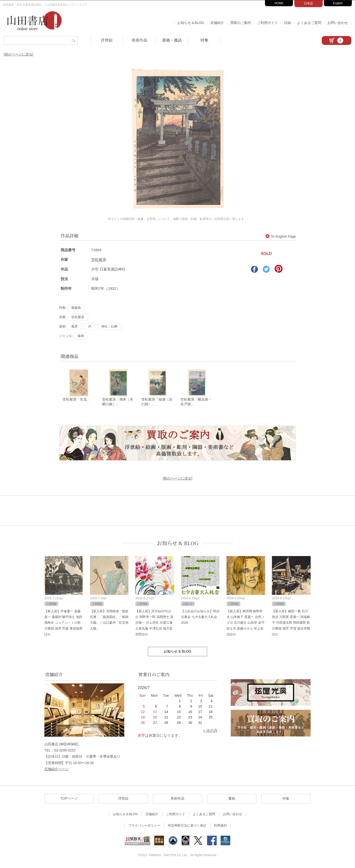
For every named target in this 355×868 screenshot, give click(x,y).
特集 (204, 40)
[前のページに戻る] (18, 54)
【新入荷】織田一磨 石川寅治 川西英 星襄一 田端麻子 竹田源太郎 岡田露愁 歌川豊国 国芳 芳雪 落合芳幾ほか (291, 624)
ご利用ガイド (267, 23)
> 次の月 (210, 732)
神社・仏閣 (109, 326)
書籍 (232, 800)
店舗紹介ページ (56, 770)
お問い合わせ (338, 23)
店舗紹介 (217, 23)
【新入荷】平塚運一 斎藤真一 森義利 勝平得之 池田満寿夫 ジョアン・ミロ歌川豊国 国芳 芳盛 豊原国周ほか (63, 624)
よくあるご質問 (309, 23)
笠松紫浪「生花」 (76, 401)
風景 (74, 326)
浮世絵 (107, 40)
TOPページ (69, 800)
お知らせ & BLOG (178, 544)
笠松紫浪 (99, 260)
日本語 (308, 3)
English (338, 3)
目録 (287, 23)
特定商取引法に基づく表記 (187, 827)
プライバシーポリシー (144, 827)
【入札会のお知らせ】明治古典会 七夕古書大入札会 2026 (200, 618)
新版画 (76, 308)
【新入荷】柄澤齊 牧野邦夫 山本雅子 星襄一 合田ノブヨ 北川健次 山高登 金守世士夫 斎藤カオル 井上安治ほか (246, 624)
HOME (279, 3)
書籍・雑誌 (172, 40)
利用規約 (220, 827)
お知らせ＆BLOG (191, 23)
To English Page (281, 236)
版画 (81, 336)
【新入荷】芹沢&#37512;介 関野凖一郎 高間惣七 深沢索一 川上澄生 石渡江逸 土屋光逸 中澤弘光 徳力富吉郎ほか (154, 624)
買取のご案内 (241, 23)
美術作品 (139, 40)
